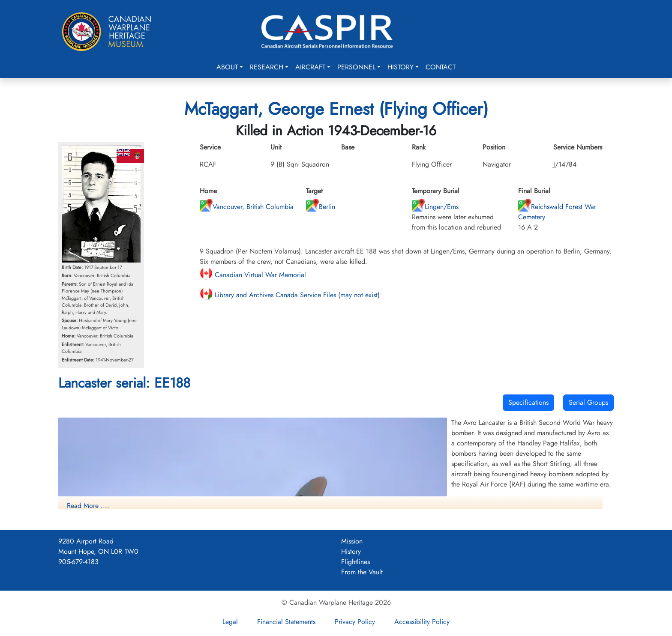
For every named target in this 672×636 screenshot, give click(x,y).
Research (267, 67)
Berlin (321, 207)
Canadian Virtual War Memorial (253, 275)
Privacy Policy (355, 622)
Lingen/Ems (435, 207)
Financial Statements (286, 622)
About (227, 67)
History (400, 67)
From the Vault (362, 572)
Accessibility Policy (422, 622)
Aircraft (310, 67)
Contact (441, 67)
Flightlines (355, 562)
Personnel (356, 67)
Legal (230, 622)
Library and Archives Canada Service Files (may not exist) (290, 295)
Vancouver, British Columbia (247, 207)
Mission (352, 541)
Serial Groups (588, 402)
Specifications (528, 402)
